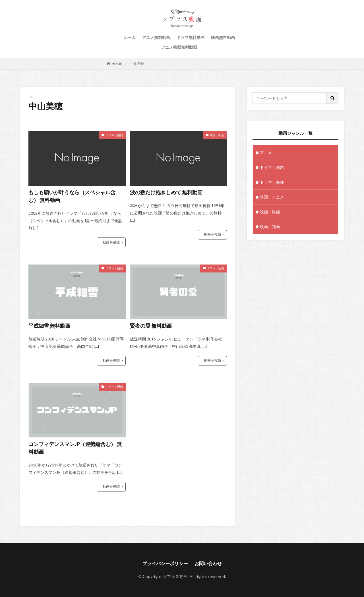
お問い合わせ (208, 563)
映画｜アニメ (272, 197)
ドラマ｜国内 (114, 135)
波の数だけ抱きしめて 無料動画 (166, 192)
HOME (117, 64)
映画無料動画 (223, 37)
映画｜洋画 (270, 212)
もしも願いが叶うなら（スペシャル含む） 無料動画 (72, 196)
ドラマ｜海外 (272, 182)
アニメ (266, 153)
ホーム (130, 37)
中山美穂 (137, 64)
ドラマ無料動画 (191, 37)
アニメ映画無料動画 (179, 47)
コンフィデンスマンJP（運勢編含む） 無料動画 (75, 448)
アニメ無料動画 (156, 37)
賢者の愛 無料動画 (151, 326)
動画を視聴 (111, 242)
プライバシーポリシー (165, 563)
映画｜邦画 (217, 135)
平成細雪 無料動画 (49, 326)
